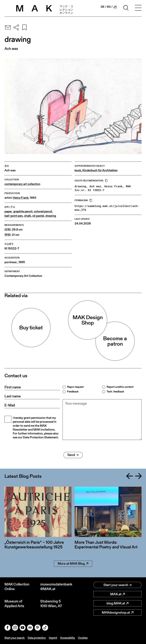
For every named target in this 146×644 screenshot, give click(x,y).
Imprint (53, 638)
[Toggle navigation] (138, 8)
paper (8, 211)
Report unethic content (120, 387)
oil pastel (38, 216)
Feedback (73, 392)
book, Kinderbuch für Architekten (96, 170)
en (109, 7)
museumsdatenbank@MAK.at (56, 586)
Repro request (75, 387)
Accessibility (68, 638)
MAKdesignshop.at (118, 612)
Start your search (118, 585)
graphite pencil (23, 211)
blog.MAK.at (118, 603)
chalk (28, 216)
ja (115, 7)
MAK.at (118, 594)
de (103, 7)
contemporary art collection (22, 184)
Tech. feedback (115, 392)
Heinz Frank (21, 198)
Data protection (37, 638)
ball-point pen (14, 216)
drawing (51, 216)
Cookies (83, 638)
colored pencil (43, 211)
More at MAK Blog (73, 564)
